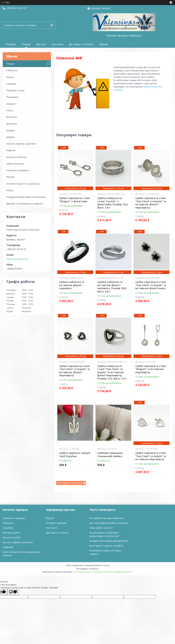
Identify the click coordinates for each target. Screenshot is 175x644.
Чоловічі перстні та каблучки (23, 184)
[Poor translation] (13, 592)
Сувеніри (8, 547)
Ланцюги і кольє (15, 90)
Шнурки (11, 104)
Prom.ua (105, 565)
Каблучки (12, 70)
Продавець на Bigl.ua (87, 569)
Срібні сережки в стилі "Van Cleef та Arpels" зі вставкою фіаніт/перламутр (151, 203)
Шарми (10, 130)
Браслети (12, 117)
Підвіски (11, 150)
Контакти (57, 44)
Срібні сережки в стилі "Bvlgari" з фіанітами (74, 200)
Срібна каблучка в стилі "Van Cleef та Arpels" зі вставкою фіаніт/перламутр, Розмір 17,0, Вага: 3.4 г (112, 372)
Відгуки (104, 44)
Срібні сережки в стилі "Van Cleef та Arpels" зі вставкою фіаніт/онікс (151, 285)
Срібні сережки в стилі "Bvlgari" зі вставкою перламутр (151, 369)
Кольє (10, 110)
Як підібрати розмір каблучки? (107, 518)
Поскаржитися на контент (88, 572)
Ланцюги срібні (11, 533)
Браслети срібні (12, 537)
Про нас (41, 44)
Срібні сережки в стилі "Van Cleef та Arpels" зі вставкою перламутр (151, 456)
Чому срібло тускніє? (101, 528)
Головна (11, 44)
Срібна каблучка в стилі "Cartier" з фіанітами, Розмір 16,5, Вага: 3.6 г (113, 203)
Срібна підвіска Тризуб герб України (75, 455)
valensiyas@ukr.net (17, 259)
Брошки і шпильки (17, 157)
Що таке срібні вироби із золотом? (109, 523)
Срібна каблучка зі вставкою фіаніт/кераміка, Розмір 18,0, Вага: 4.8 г (112, 287)
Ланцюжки (12, 97)
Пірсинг (10, 177)
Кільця (10, 77)
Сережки (11, 84)
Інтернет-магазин (56, 523)
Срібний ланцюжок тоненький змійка (110, 455)
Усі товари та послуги (70, 483)
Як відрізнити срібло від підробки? (109, 541)
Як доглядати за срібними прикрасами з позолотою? (104, 534)
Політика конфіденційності (118, 572)
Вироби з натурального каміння (24, 204)
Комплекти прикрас (17, 170)
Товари (26, 44)
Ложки (10, 190)
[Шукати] (52, 25)
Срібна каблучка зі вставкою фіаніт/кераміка (72, 285)
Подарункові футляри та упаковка (26, 197)
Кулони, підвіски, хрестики (21, 144)
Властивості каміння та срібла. (107, 546)
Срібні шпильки (15, 164)
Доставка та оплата (81, 44)
